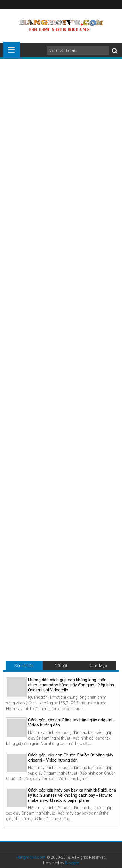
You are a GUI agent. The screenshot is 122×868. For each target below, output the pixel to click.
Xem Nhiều (24, 666)
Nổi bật (61, 666)
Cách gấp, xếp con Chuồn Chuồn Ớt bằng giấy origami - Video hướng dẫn (71, 758)
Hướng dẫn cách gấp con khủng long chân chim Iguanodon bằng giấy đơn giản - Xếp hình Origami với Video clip (71, 685)
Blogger (72, 863)
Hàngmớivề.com (31, 857)
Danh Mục (98, 666)
